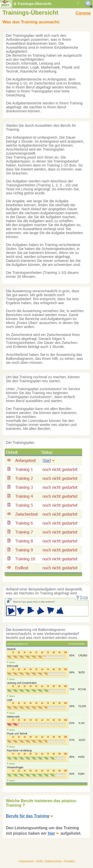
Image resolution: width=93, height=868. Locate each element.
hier (51, 833)
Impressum (26, 861)
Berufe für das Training (28, 816)
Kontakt (69, 861)
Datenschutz (53, 861)
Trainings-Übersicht (32, 4)
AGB (39, 861)
